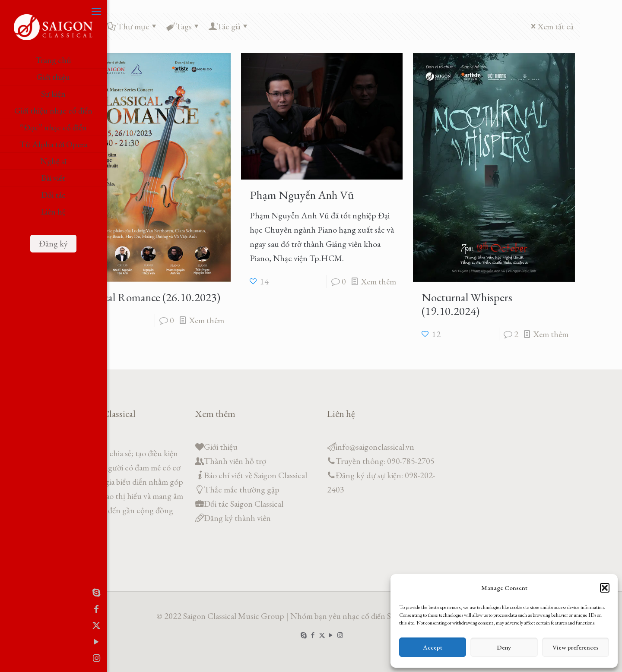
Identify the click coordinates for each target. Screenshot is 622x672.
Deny (504, 647)
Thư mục (133, 26)
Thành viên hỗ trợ (235, 461)
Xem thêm (206, 320)
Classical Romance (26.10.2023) (149, 297)
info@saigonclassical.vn (375, 447)
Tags (183, 26)
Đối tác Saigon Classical (244, 504)
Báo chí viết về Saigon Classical (255, 475)
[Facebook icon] (11, 609)
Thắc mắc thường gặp (242, 489)
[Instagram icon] (11, 658)
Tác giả (229, 26)
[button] (605, 588)
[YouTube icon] (11, 642)
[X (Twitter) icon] (11, 625)
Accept (433, 647)
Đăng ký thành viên (237, 518)
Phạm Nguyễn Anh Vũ (302, 195)
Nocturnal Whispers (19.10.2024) (467, 304)
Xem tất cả (551, 26)
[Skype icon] (11, 593)
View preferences (576, 647)
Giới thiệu (221, 447)
